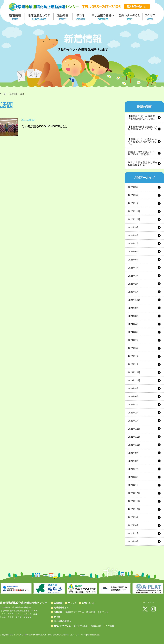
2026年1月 (133, 203)
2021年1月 (133, 485)
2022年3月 (133, 405)
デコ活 (81, 17)
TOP (4, 94)
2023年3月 (133, 348)
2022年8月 (133, 388)
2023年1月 (133, 364)
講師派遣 (91, 612)
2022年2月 (133, 413)
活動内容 (58, 612)
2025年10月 (134, 219)
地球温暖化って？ (62, 608)
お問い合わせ (88, 603)
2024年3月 (133, 332)
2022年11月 (134, 380)
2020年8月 (133, 525)
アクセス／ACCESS (150, 17)
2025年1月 (133, 292)
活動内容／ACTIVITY (63, 17)
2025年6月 (133, 252)
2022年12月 (134, 372)
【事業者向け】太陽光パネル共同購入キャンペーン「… (143, 129)
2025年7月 (133, 244)
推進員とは (96, 626)
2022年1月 (133, 421)
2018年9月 (133, 541)
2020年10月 (134, 509)
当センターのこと (62, 626)
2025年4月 (133, 268)
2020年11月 (134, 501)
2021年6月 (133, 477)
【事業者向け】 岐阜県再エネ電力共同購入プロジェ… (143, 117)
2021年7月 (133, 469)
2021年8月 (133, 461)
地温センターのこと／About (130, 17)
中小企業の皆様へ (103, 17)
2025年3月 (133, 276)
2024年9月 (133, 308)
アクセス (72, 603)
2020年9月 (133, 517)
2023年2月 (133, 356)
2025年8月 (133, 235)
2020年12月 (134, 493)
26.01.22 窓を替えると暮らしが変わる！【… (143, 164)
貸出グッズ (103, 612)
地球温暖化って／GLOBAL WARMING (39, 17)
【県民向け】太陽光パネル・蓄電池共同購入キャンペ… (143, 142)
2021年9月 (133, 453)
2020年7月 (133, 533)
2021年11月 (134, 437)
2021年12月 (134, 429)
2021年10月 (134, 445)
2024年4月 (133, 324)
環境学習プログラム (74, 612)
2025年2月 (133, 284)
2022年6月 (133, 397)
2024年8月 (133, 316)
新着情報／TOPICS (15, 17)
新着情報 (13, 94)
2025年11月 (134, 211)
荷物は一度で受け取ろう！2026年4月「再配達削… (143, 153)
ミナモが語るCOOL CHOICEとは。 (45, 126)
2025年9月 (133, 227)
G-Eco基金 (109, 626)
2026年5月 (133, 187)
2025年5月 (133, 260)
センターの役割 (81, 626)
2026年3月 (133, 195)
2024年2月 (133, 340)
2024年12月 (134, 300)
